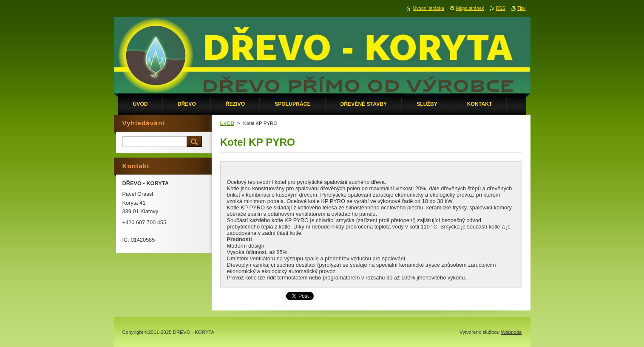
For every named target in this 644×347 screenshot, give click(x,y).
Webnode (511, 332)
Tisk (522, 8)
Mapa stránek (470, 8)
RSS (501, 8)
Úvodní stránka (428, 8)
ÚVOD (227, 123)
